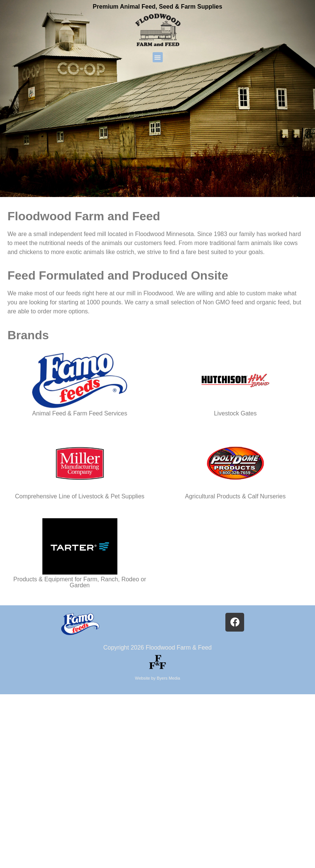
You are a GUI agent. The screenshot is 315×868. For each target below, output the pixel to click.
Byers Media (168, 678)
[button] (158, 57)
